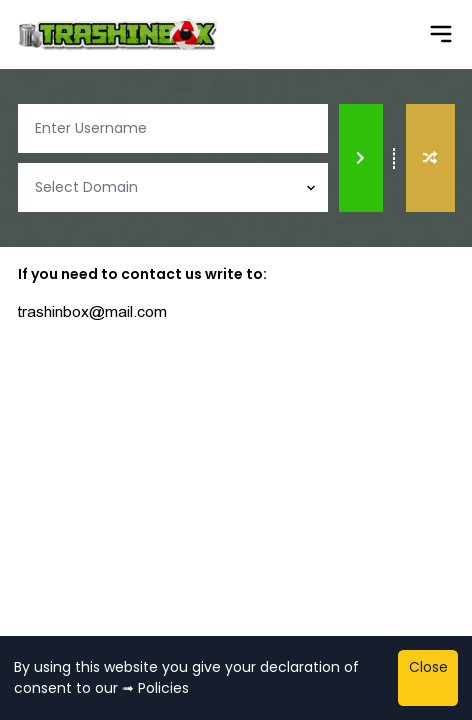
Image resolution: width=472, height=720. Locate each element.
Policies (163, 688)
